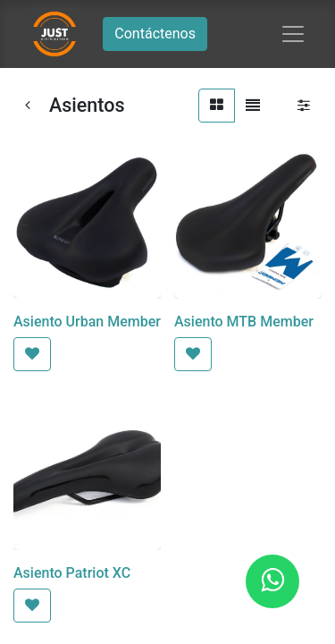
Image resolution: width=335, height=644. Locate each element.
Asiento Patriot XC (72, 573)
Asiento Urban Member (87, 322)
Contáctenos (155, 34)
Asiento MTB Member (244, 322)
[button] (32, 354)
